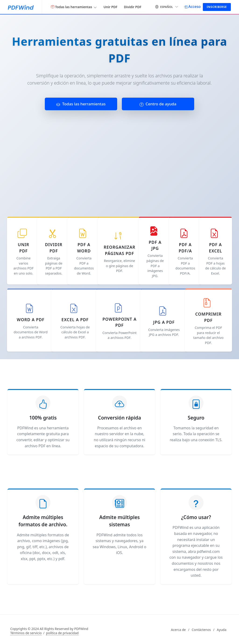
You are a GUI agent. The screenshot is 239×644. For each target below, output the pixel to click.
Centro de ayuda (158, 104)
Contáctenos (201, 630)
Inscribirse (217, 7)
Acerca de (178, 630)
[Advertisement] (119, 162)
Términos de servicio (26, 633)
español (167, 6)
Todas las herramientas (81, 104)
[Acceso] (192, 7)
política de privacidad (62, 633)
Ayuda (222, 630)
